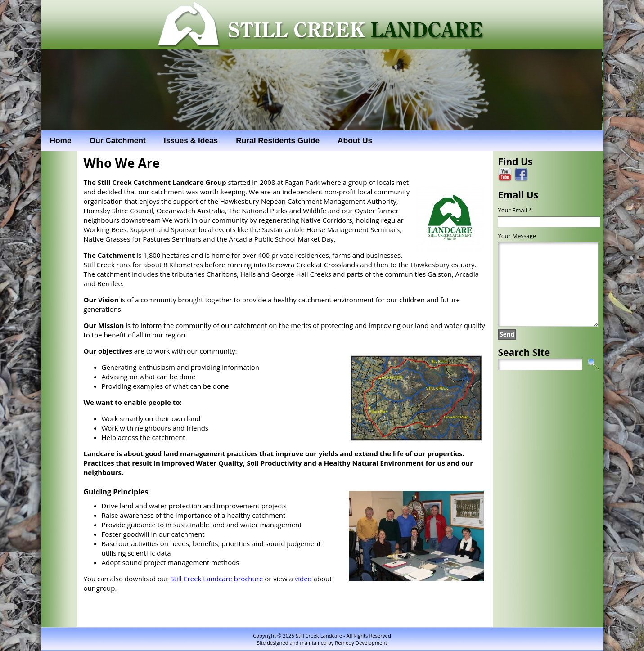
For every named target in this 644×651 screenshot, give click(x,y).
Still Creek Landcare (319, 635)
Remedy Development (361, 643)
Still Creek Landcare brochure (216, 579)
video (303, 579)
